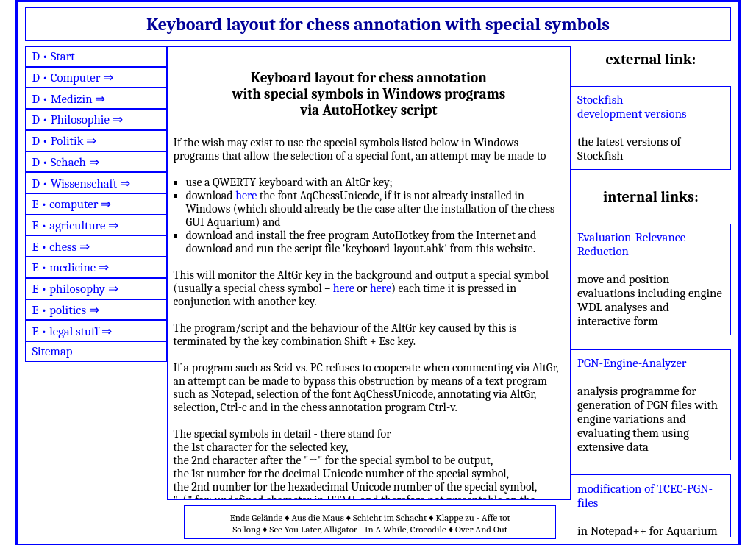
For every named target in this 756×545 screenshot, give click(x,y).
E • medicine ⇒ (70, 267)
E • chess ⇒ (61, 247)
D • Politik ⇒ (64, 141)
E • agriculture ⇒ (75, 225)
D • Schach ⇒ (65, 162)
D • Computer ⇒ (72, 78)
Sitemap (52, 351)
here (246, 196)
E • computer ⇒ (71, 204)
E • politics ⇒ (65, 310)
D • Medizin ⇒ (68, 99)
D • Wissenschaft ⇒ (81, 184)
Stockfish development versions (632, 107)
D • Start (53, 56)
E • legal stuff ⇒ (72, 331)
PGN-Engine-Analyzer (632, 363)
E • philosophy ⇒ (75, 289)
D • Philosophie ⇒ (77, 120)
